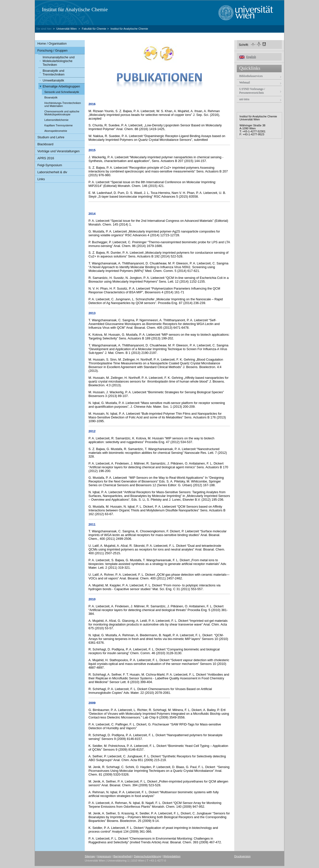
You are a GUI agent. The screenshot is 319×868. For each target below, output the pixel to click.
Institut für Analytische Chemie (75, 9)
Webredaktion (172, 856)
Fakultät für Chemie (94, 29)
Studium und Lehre (51, 137)
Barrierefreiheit (122, 856)
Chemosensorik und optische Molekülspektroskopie (62, 113)
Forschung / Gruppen (52, 50)
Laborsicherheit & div (52, 172)
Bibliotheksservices (251, 76)
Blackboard (45, 144)
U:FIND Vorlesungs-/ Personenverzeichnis (252, 91)
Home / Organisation (52, 43)
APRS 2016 (46, 158)
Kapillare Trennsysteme (59, 125)
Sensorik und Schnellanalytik (62, 92)
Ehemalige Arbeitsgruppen (61, 86)
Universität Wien (67, 29)
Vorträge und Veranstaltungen (58, 151)
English (251, 57)
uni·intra (244, 99)
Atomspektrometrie (56, 131)
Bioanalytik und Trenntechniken (54, 73)
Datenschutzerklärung (147, 856)
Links (41, 179)
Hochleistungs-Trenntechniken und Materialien (63, 104)
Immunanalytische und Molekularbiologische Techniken (59, 61)
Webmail (245, 82)
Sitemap (90, 856)
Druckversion (242, 856)
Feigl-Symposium (50, 165)
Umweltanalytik (53, 80)
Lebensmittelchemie (56, 120)
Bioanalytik (51, 97)
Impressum (104, 856)
